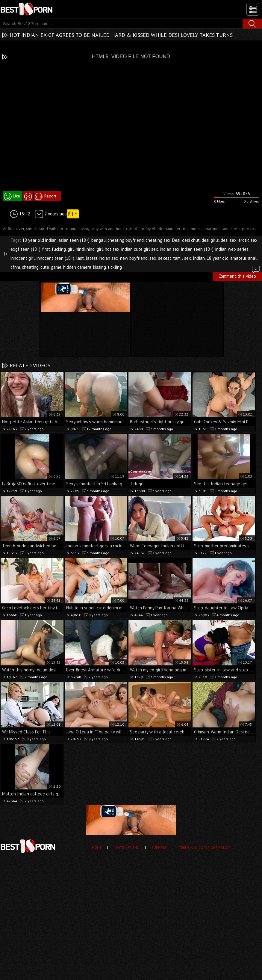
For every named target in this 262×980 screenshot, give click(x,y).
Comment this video (240, 275)
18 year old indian (39, 240)
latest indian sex (102, 258)
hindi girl (95, 249)
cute (45, 267)
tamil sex (182, 258)
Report (50, 196)
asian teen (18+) (74, 240)
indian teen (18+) (197, 249)
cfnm (15, 267)
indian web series (232, 249)
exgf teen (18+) (25, 249)
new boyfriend (134, 258)
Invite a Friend (127, 847)
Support (159, 847)
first (46, 249)
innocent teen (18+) (55, 258)
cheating (30, 267)
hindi (80, 249)
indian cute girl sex (140, 249)
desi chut (191, 240)
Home (97, 847)
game (56, 267)
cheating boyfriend (126, 240)
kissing (100, 267)
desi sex (229, 240)
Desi (176, 240)
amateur (238, 258)
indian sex (170, 249)
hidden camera (77, 267)
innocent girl (23, 258)
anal (252, 258)
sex (153, 258)
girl (71, 249)
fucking (59, 249)
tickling (115, 267)
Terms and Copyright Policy (205, 847)
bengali (99, 240)
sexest (165, 258)
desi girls (210, 240)
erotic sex (248, 240)
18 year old (218, 258)
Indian (199, 258)
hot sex (112, 249)
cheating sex (158, 240)
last (80, 258)
